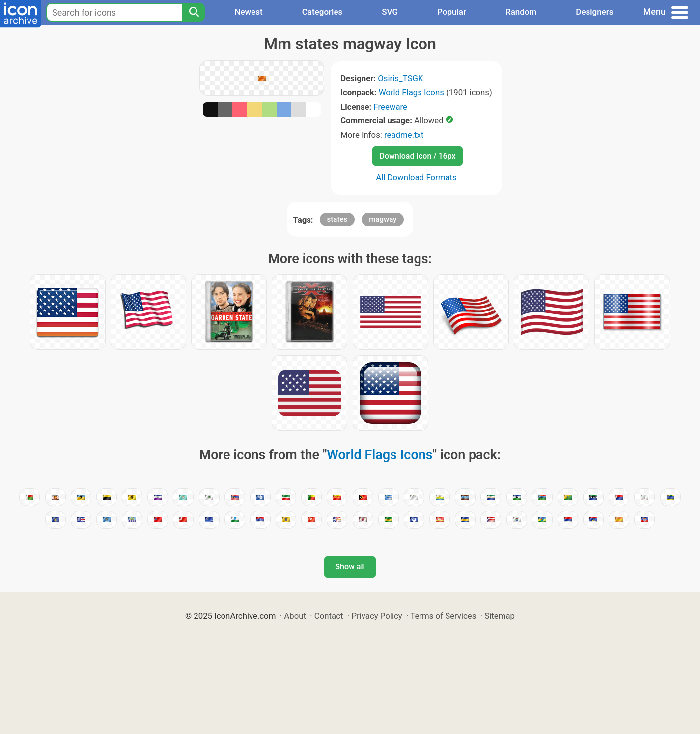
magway (383, 219)
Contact (329, 616)
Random (521, 12)
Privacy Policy (377, 616)
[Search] (194, 12)
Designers (594, 12)
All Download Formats (416, 177)
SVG (390, 12)
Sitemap (500, 616)
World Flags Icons (411, 92)
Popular (452, 12)
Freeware (390, 107)
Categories (322, 12)
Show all (350, 567)
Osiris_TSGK (400, 78)
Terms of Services (443, 616)
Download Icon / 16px (417, 156)
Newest (248, 12)
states (337, 219)
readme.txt (404, 135)
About (295, 616)
